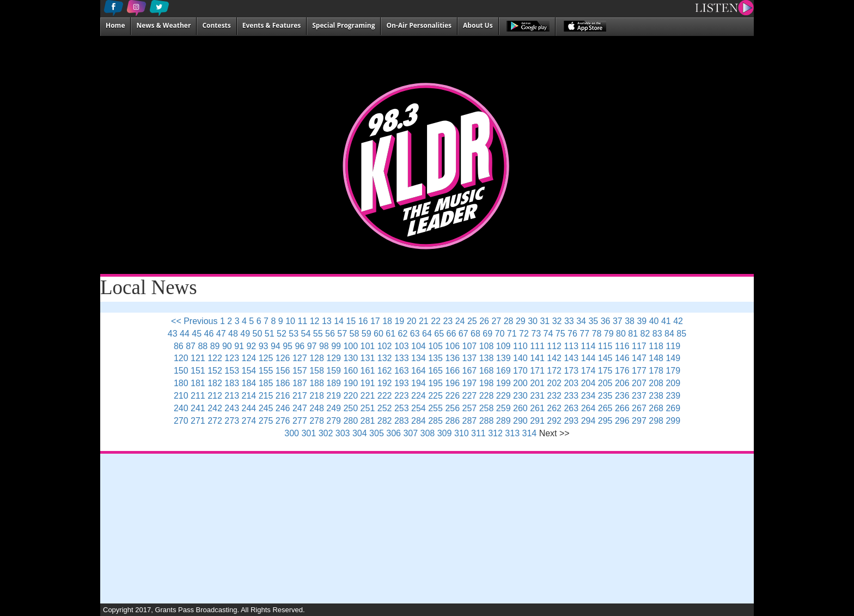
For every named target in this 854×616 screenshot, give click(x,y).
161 (368, 371)
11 (302, 321)
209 (673, 383)
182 (215, 383)
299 (673, 421)
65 (439, 334)
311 (478, 433)
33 (569, 321)
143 (571, 358)
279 (334, 421)
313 (512, 433)
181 (198, 383)
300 (292, 433)
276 (283, 421)
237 (639, 396)
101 (368, 346)
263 (571, 408)
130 (350, 358)
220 (350, 396)
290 (520, 421)
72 (524, 334)
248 (317, 408)
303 (343, 433)
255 (435, 408)
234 (588, 396)
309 (445, 433)
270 (181, 421)
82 (645, 334)
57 (342, 334)
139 (504, 358)
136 (452, 358)
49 (245, 334)
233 (571, 396)
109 (504, 346)
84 (669, 334)
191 (368, 383)
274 (249, 421)
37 (618, 321)
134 (419, 358)
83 (657, 334)
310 (462, 433)
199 (504, 383)
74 (548, 334)
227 (470, 396)
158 (317, 371)
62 (403, 334)
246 (283, 408)
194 (419, 383)
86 (179, 346)
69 (487, 334)
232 (554, 396)
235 (605, 396)
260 (520, 408)
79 (609, 334)
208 (656, 383)
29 (521, 321)
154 (249, 371)
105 (435, 346)
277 (300, 421)
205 (605, 383)
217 (300, 396)
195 (435, 383)
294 (588, 421)
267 (639, 408)
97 (312, 346)
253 (402, 408)
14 (339, 321)
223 (402, 396)
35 (593, 321)
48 (233, 334)
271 (198, 421)
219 (334, 396)
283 (402, 421)
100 (350, 346)
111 (537, 346)
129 (334, 358)
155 (266, 371)
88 (203, 346)
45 (197, 334)
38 (630, 321)
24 (460, 321)
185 (266, 383)
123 (232, 358)
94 (276, 346)
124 (249, 358)
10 (290, 321)
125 (266, 358)
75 (560, 334)
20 (412, 321)
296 (622, 421)
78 (597, 334)
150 (181, 371)
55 (318, 334)
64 (427, 334)
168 (487, 371)
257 (470, 408)
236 (622, 396)
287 (470, 421)
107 (470, 346)
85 (681, 334)
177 (639, 371)
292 (554, 421)
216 (283, 396)
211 (198, 396)
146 (622, 358)
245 (266, 408)
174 (588, 371)
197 (470, 383)
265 (605, 408)
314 (530, 433)
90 (227, 346)
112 (554, 346)
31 (545, 321)
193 (402, 383)
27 (496, 321)
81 (633, 334)
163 (402, 371)
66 (452, 334)
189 (334, 383)
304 (360, 433)
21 (424, 321)
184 (249, 383)
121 (198, 358)
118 (656, 346)
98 (324, 346)
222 (385, 396)
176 (622, 371)
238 (656, 396)
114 (588, 346)
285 (435, 421)
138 (487, 358)
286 (452, 421)
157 (300, 371)
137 (470, 358)
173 (571, 371)
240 (181, 408)
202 (554, 383)
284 (419, 421)
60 (379, 334)
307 (410, 433)
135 (435, 358)
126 (283, 358)
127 (300, 358)
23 (448, 321)
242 (215, 408)
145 (605, 358)
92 (251, 346)
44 (185, 334)
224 (419, 396)
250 (350, 408)
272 (215, 421)
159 (334, 371)
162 (385, 371)
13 (327, 321)
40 (654, 321)
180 (181, 383)
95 (288, 346)
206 (622, 383)
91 (239, 346)
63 (415, 334)
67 (463, 334)
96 (300, 346)
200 (520, 383)
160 (350, 371)
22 (436, 321)
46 (209, 334)
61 (391, 334)
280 (350, 421)
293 (571, 421)
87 (191, 346)
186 (283, 383)
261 (537, 408)
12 (315, 321)
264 (588, 408)
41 (666, 321)
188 (317, 383)
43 (173, 334)
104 (419, 346)
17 (375, 321)
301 (309, 433)
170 (520, 371)
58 (355, 334)
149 (673, 358)
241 (198, 408)
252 (385, 408)
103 (402, 346)
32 (557, 321)
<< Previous (194, 321)
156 (283, 371)
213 (232, 396)
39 (642, 321)
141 (537, 358)
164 (419, 371)
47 (221, 334)
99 (336, 346)
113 (571, 346)
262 (554, 408)
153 (232, 371)
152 (215, 371)
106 (452, 346)
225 (435, 396)
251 (368, 408)
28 (509, 321)
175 (605, 371)
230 (520, 396)
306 (394, 433)
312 (495, 433)
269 (673, 408)
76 (572, 334)
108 (487, 346)
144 (588, 358)
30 (533, 321)
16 (363, 321)
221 (368, 396)
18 (387, 321)
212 (215, 396)
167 (470, 371)
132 (385, 358)
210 (181, 396)
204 (588, 383)
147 (639, 358)
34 (581, 321)
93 (264, 346)
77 (584, 334)
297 (639, 421)
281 (368, 421)
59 (367, 334)
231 (537, 396)
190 (350, 383)
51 (270, 334)
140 (520, 358)
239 (673, 396)
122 (215, 358)
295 (605, 421)
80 (621, 334)
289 (504, 421)
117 (639, 346)
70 (500, 334)
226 (452, 396)
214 (249, 396)
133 (402, 358)
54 (306, 334)
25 (472, 321)
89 (215, 346)
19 (399, 321)
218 (317, 396)
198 (487, 383)
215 (266, 396)
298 (656, 421)
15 (351, 321)
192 (385, 383)
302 (326, 433)
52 (282, 334)
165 (435, 371)
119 (673, 346)
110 (520, 346)
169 (504, 371)
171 (537, 371)
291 (537, 421)
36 (606, 321)
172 (554, 371)
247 (300, 408)
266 (622, 408)
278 (317, 421)
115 (605, 346)
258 (487, 408)
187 (300, 383)
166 (452, 371)
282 (385, 421)
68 (475, 334)
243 (232, 408)
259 (504, 408)
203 (571, 383)
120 (181, 358)
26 (484, 321)
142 (554, 358)
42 (678, 321)
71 (512, 334)
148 (656, 358)
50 (258, 334)
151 (198, 371)
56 (330, 334)
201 (537, 383)
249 (334, 408)
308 (428, 433)
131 (368, 358)
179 (673, 371)
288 (487, 421)
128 (317, 358)
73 (536, 334)
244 (249, 408)
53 (294, 334)
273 (232, 421)
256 (452, 408)
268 (656, 408)
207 (639, 383)
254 (419, 408)
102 (385, 346)
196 (452, 383)
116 (622, 346)
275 (266, 421)
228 (487, 396)
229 (504, 396)
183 (232, 383)
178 (656, 371)
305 (377, 433)
